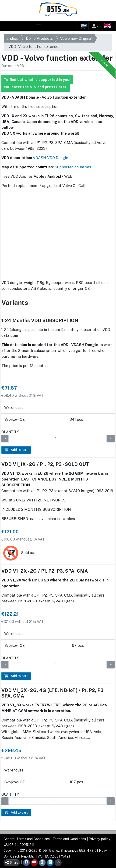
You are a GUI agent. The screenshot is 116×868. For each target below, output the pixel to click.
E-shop (12, 38)
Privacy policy (100, 839)
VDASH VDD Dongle (51, 158)
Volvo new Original (76, 38)
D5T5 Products (39, 38)
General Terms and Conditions (27, 839)
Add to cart (16, 450)
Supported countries (73, 167)
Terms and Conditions (69, 839)
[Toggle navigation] (39, 26)
